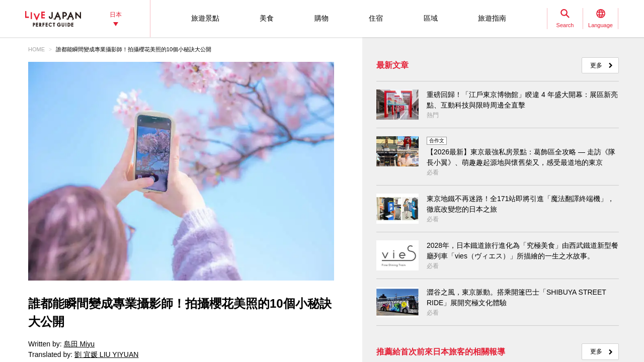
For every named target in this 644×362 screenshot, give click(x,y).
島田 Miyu (79, 344)
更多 (596, 65)
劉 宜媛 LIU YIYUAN (106, 354)
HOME (36, 49)
